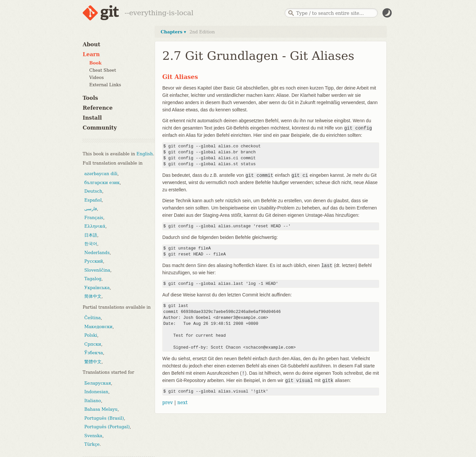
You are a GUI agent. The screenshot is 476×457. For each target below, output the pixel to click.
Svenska (93, 436)
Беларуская (98, 383)
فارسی (91, 209)
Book (95, 63)
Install (92, 118)
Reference (98, 108)
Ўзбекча (94, 353)
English (145, 154)
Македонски (98, 327)
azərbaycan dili (101, 174)
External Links (105, 85)
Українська (97, 288)
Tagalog (93, 279)
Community (100, 128)
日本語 (91, 235)
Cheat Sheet (103, 70)
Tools (90, 98)
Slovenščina (97, 270)
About (91, 44)
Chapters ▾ (173, 32)
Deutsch (93, 191)
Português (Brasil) (104, 418)
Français (94, 218)
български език (102, 183)
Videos (97, 77)
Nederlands (97, 253)
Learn (91, 54)
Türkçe (92, 444)
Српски (93, 344)
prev (168, 402)
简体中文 (93, 296)
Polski (91, 335)
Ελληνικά (95, 226)
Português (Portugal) (107, 427)
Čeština (93, 318)
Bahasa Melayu (101, 409)
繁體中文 (93, 362)
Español (93, 200)
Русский (94, 261)
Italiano (93, 401)
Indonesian (96, 392)
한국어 (91, 244)
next (182, 402)
